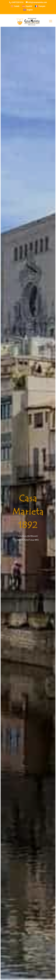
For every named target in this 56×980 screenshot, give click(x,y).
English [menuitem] (30, 10)
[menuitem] (15, 6)
